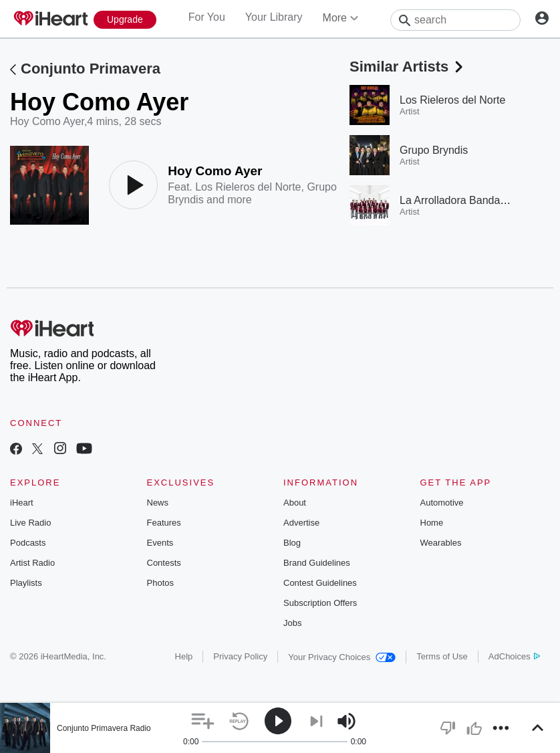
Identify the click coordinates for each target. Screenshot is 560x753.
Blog (292, 543)
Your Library (274, 17)
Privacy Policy (240, 656)
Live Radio (30, 523)
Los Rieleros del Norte (248, 187)
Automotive (442, 503)
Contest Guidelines (320, 583)
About (295, 503)
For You (207, 17)
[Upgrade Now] (125, 20)
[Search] (455, 20)
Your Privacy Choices (342, 657)
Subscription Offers (320, 603)
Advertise (301, 523)
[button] (203, 721)
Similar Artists (408, 67)
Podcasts (28, 543)
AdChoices (514, 656)
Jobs (292, 623)
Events (160, 543)
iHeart (22, 503)
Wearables (441, 543)
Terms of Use (442, 656)
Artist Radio (32, 563)
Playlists (26, 583)
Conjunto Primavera (91, 69)
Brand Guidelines (317, 563)
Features (164, 523)
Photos (160, 583)
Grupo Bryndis (434, 150)
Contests (164, 563)
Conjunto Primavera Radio (104, 728)
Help (184, 656)
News (158, 503)
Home (432, 523)
